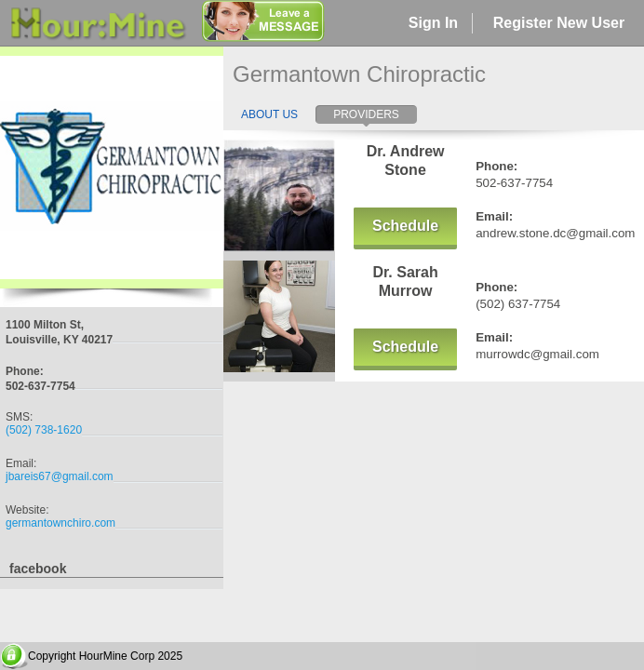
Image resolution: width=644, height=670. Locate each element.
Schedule (405, 226)
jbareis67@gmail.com (60, 476)
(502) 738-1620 (44, 430)
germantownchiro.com (60, 523)
